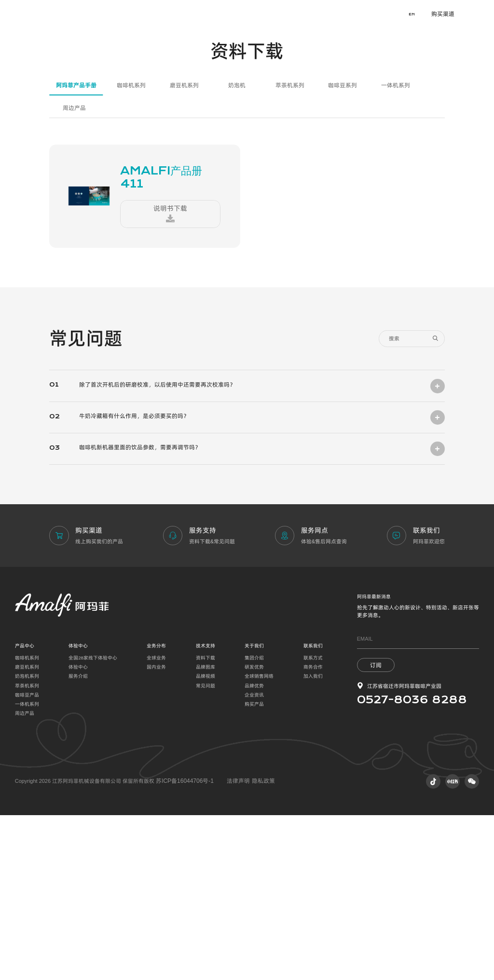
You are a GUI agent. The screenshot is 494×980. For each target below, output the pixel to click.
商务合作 (313, 832)
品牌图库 (206, 832)
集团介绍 (254, 823)
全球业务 (156, 823)
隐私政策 (255, 946)
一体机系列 (396, 253)
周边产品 (74, 275)
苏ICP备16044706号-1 (182, 946)
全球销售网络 (259, 841)
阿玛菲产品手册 (76, 253)
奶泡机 (237, 253)
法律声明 (233, 946)
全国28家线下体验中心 (93, 823)
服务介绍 (78, 841)
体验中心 (78, 832)
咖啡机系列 (131, 253)
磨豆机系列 (184, 253)
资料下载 (206, 823)
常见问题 (206, 851)
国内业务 (156, 832)
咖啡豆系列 (343, 253)
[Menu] (480, 14)
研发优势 (254, 832)
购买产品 (254, 869)
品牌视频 (206, 841)
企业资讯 (254, 860)
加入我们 (313, 841)
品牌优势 (254, 851)
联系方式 (313, 823)
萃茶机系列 (290, 253)
